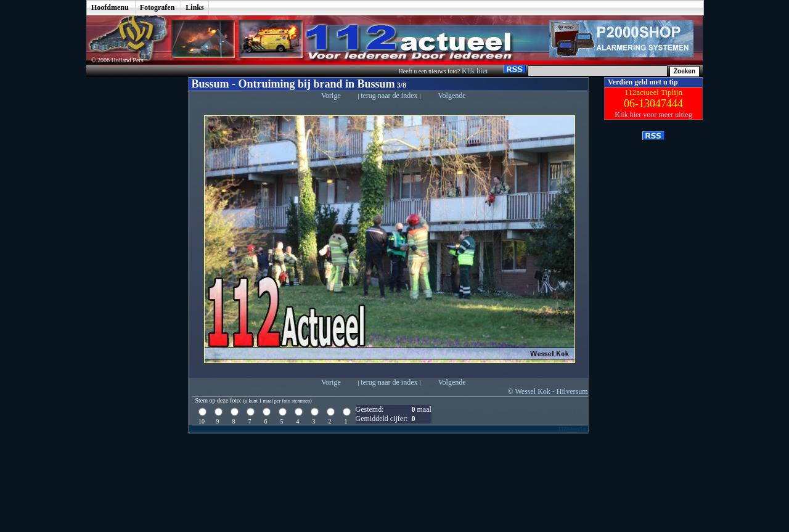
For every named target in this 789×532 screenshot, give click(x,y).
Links (194, 7)
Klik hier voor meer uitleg (653, 115)
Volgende (452, 96)
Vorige (331, 96)
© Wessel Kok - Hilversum (548, 391)
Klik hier (476, 71)
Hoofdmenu (110, 7)
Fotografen (157, 7)
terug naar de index (390, 96)
